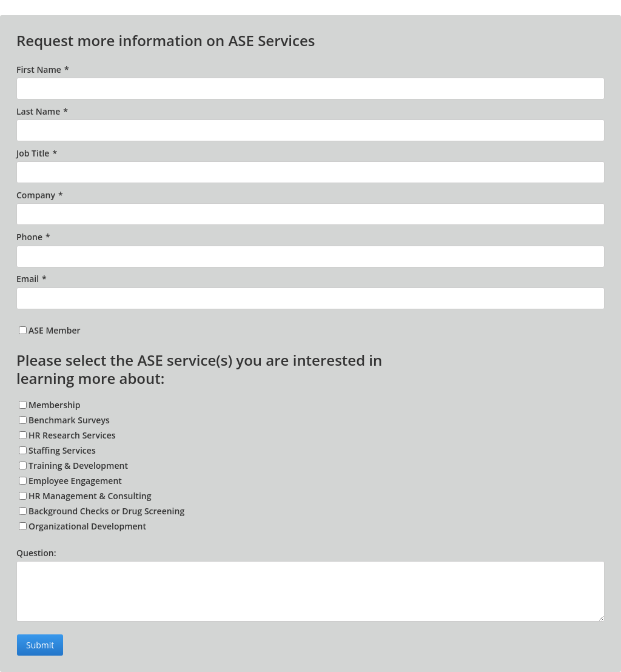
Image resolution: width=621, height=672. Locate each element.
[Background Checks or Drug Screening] (23, 511)
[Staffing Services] (23, 450)
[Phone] (310, 257)
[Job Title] (310, 172)
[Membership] (23, 405)
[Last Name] (310, 130)
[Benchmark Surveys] (23, 420)
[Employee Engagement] (23, 481)
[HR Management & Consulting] (23, 496)
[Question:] (310, 591)
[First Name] (310, 89)
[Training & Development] (23, 465)
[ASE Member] (23, 330)
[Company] (310, 214)
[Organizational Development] (23, 526)
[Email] (310, 298)
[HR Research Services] (23, 435)
